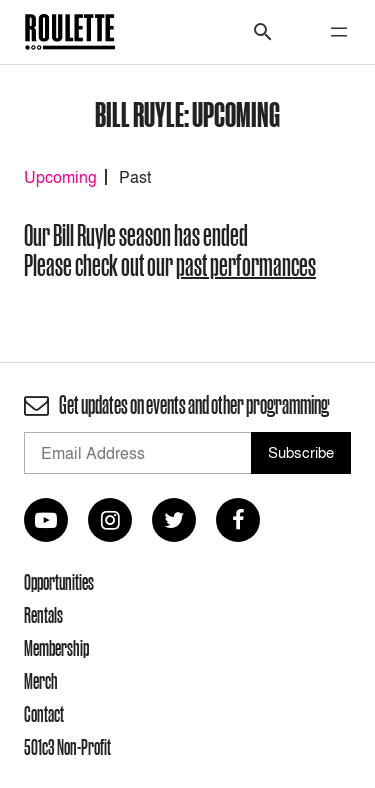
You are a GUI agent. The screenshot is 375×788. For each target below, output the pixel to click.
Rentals (43, 615)
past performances (246, 265)
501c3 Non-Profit (67, 747)
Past (135, 177)
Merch (41, 681)
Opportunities (59, 582)
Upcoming (60, 177)
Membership (56, 648)
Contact (44, 714)
